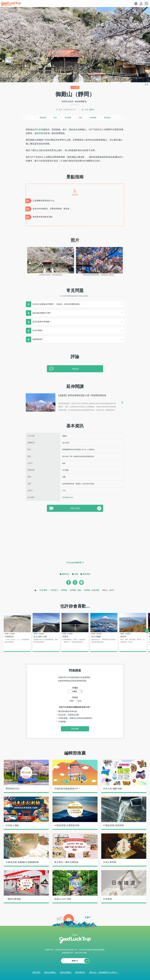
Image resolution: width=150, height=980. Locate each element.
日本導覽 (43, 590)
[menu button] (146, 4)
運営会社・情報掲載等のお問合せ (103, 973)
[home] (11, 4)
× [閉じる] (84, 975)
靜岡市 (92, 110)
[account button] (141, 4)
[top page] (35, 590)
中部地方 (54, 590)
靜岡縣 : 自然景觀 (92, 590)
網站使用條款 (50, 973)
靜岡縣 (64, 590)
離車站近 (66, 574)
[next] (147, 631)
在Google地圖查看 (74, 563)
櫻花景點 (86, 574)
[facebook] (69, 582)
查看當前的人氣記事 (73, 975)
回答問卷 (75, 729)
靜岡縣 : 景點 (76, 590)
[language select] (136, 4)
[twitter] (75, 582)
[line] (81, 582)
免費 (76, 574)
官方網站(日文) (68, 497)
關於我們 (36, 973)
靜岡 (39, 133)
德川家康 (39, 130)
